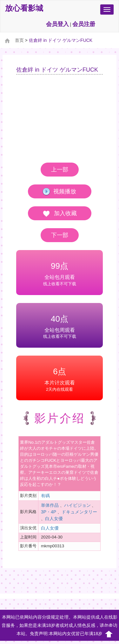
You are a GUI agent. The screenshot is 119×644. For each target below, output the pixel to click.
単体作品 (50, 505)
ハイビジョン (77, 505)
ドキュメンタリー (79, 512)
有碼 (45, 496)
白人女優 (54, 518)
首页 (19, 40)
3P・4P (49, 512)
